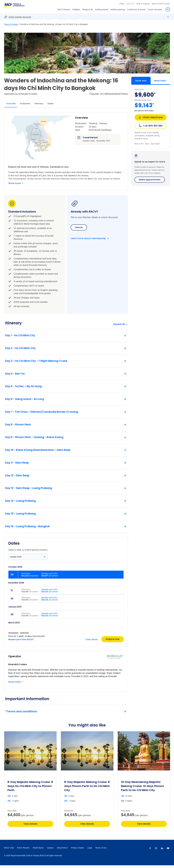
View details (30, 827)
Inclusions (25, 104)
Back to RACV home (161, 4)
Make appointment (150, 180)
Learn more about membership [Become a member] (88, 238)
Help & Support (143, 4)
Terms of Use (101, 850)
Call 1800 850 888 (150, 126)
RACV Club (9, 850)
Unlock (79, 227)
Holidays (76, 9)
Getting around (102, 9)
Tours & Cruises (11, 24)
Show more (14, 183)
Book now (141, 81)
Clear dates (91, 642)
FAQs (122, 4)
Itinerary (39, 104)
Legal (90, 850)
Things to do (88, 9)
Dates (51, 104)
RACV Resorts (64, 9)
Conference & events (136, 9)
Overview (11, 104)
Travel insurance (155, 9)
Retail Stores (38, 850)
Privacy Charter (77, 850)
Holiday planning (118, 9)
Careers (50, 850)
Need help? (160, 81)
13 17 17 (130, 4)
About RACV (62, 850)
